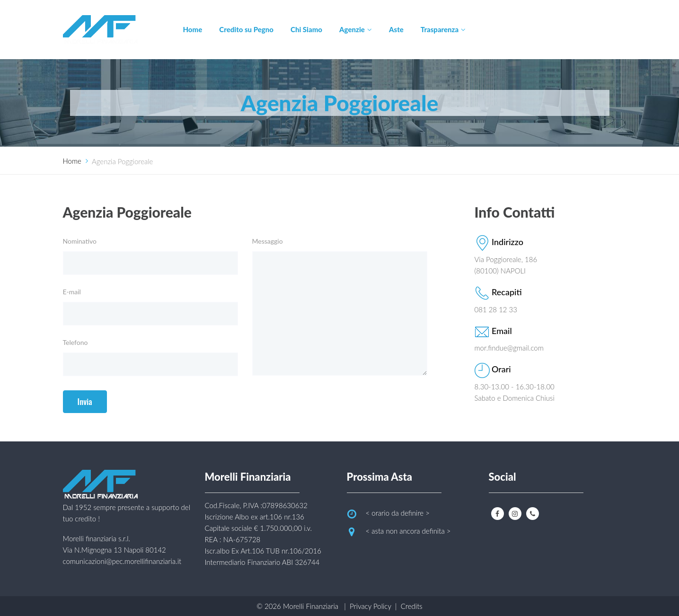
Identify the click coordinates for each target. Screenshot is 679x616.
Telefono (75, 342)
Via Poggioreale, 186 (506, 259)
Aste (396, 29)
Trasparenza (440, 29)
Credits (412, 606)
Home (193, 29)
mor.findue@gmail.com (509, 348)
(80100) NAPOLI (500, 271)
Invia (85, 401)
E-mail (72, 292)
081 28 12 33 (496, 309)
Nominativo (80, 241)
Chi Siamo (306, 29)
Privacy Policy (370, 606)
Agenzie (352, 29)
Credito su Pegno (246, 29)
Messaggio (268, 241)
